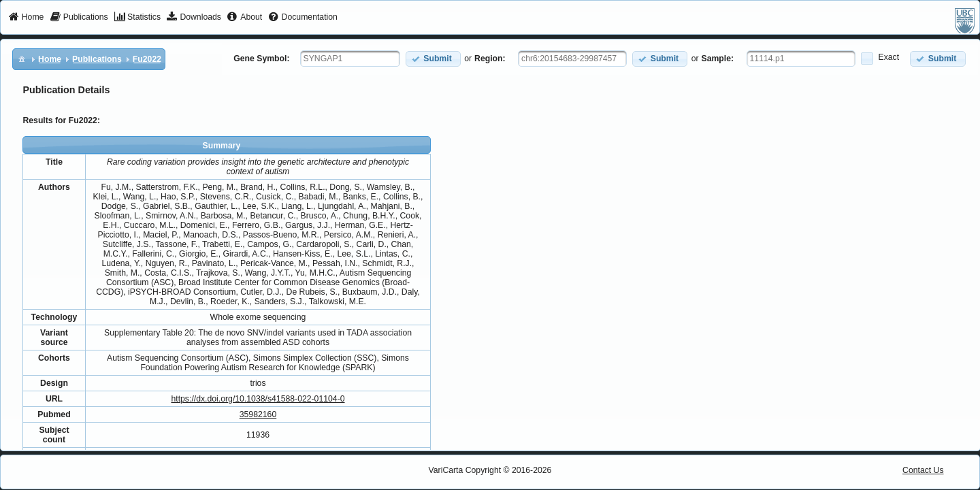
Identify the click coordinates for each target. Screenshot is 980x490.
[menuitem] (26, 18)
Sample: (718, 59)
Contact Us (923, 470)
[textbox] (350, 59)
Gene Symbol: (261, 59)
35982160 (258, 414)
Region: (490, 59)
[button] (433, 59)
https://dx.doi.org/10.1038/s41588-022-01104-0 (258, 399)
